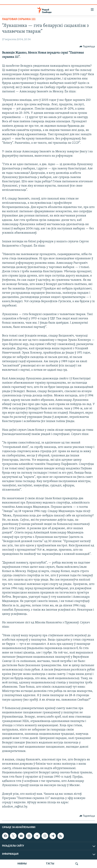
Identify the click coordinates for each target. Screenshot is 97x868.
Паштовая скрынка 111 (19, 19)
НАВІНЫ (22, 864)
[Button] (87, 47)
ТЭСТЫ (50, 864)
